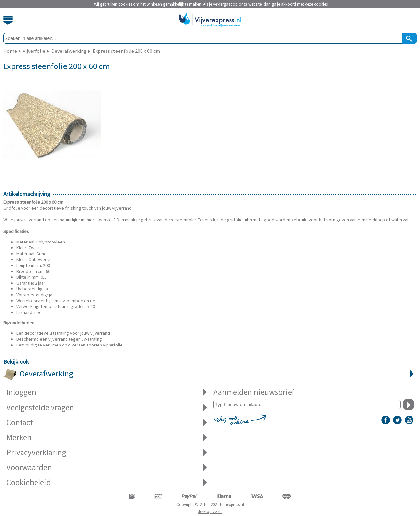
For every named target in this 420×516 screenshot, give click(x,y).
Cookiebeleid (107, 483)
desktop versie (210, 512)
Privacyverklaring (107, 453)
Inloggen (107, 392)
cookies (321, 4)
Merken (107, 438)
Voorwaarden (107, 468)
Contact (107, 423)
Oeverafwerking (210, 374)
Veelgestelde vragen (107, 408)
